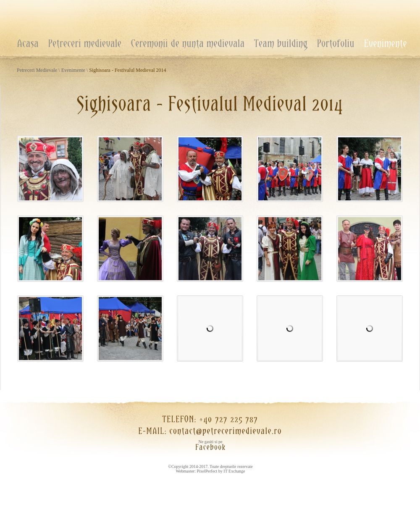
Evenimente (73, 70)
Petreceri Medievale (37, 70)
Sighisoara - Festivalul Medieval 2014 (127, 70)
